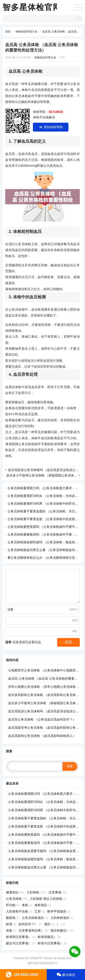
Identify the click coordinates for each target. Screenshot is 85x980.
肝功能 (13, 905)
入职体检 (36, 892)
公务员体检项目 (35, 918)
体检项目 (43, 905)
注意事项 (58, 892)
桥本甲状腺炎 (59, 911)
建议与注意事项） (21, 943)
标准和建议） (49, 937)
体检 (27, 905)
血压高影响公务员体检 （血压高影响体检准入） (42, 736)
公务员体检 (17, 899)
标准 (11, 924)
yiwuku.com (64, 958)
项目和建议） (62, 930)
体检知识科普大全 (27, 32)
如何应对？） (30, 924)
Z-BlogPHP (36, 958)
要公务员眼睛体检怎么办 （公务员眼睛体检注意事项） (46, 558)
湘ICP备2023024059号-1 (42, 963)
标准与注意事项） (52, 943)
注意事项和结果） (33, 930)
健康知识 (15, 892)
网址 (75, 631)
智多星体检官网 (32, 7)
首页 (8, 32)
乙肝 (40, 911)
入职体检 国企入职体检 (48, 899)
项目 (49, 924)
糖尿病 (13, 918)
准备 (11, 930)
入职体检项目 (62, 918)
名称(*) (74, 609)
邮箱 (75, 620)
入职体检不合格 (19, 911)
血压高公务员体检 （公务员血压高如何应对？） (42, 719)
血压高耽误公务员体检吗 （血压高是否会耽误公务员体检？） (43, 470)
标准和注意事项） (21, 937)
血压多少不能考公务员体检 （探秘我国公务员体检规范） (42, 475)
